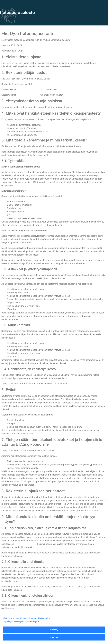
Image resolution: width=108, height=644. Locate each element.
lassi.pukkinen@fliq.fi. (84, 107)
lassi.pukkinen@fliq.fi (28, 89)
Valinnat (54, 637)
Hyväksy (54, 630)
